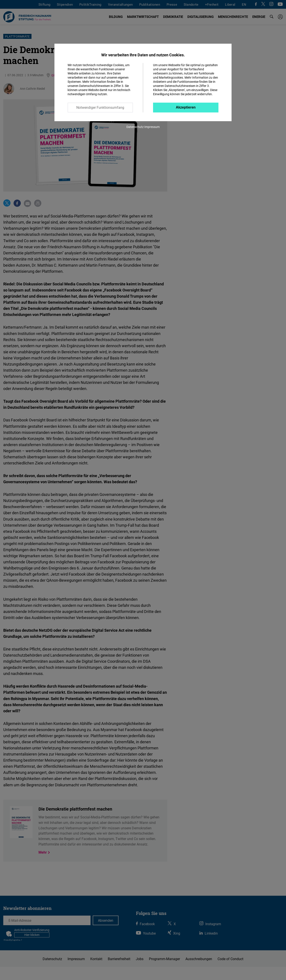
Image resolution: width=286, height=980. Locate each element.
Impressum (152, 127)
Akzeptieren (186, 107)
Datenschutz (135, 127)
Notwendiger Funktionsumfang (100, 107)
